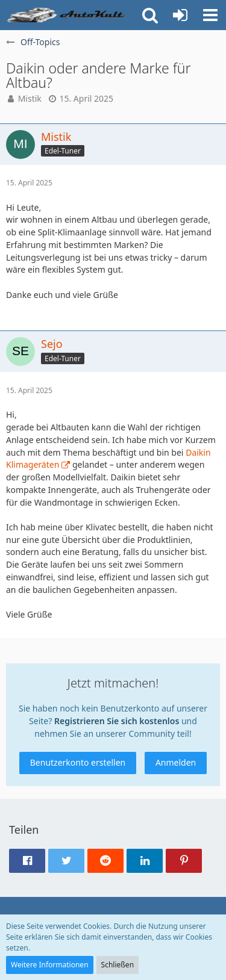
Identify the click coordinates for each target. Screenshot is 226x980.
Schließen (118, 965)
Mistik (30, 98)
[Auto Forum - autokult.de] (68, 15)
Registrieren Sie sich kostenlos (117, 721)
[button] (210, 15)
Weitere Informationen (50, 965)
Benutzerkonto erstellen (78, 762)
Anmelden (176, 762)
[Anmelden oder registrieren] (180, 15)
